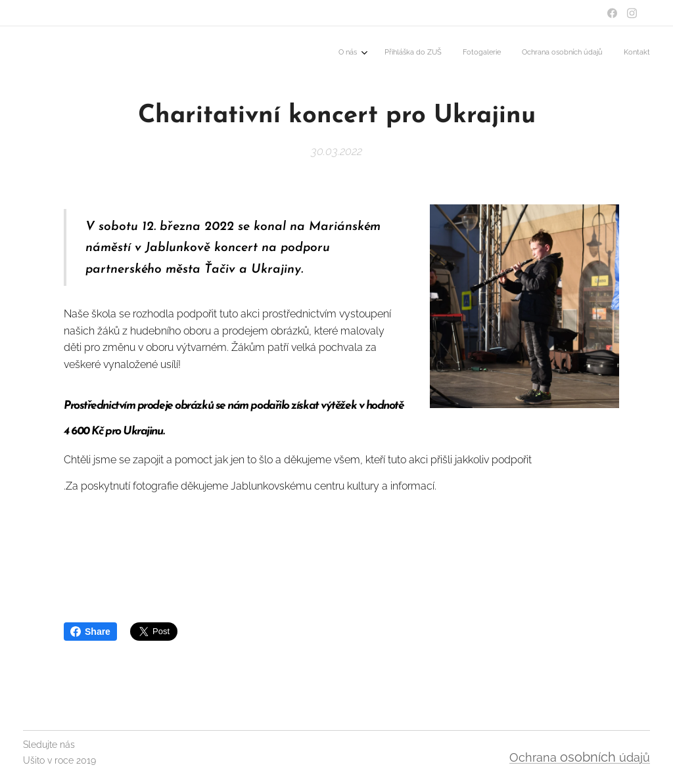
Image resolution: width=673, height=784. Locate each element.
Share (90, 632)
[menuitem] (566, 53)
